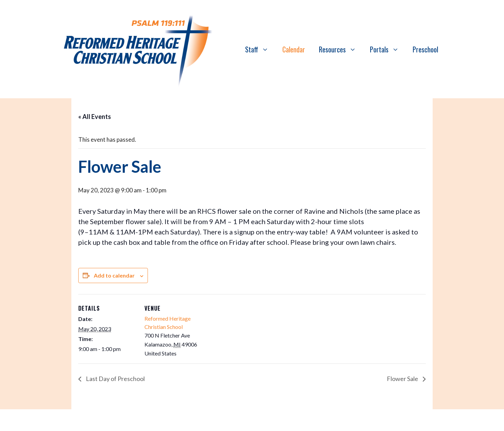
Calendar (294, 49)
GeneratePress (317, 420)
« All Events (95, 117)
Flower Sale (403, 379)
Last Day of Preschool (115, 379)
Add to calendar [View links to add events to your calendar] (114, 275)
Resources (341, 49)
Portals (388, 49)
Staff (260, 49)
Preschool (425, 49)
